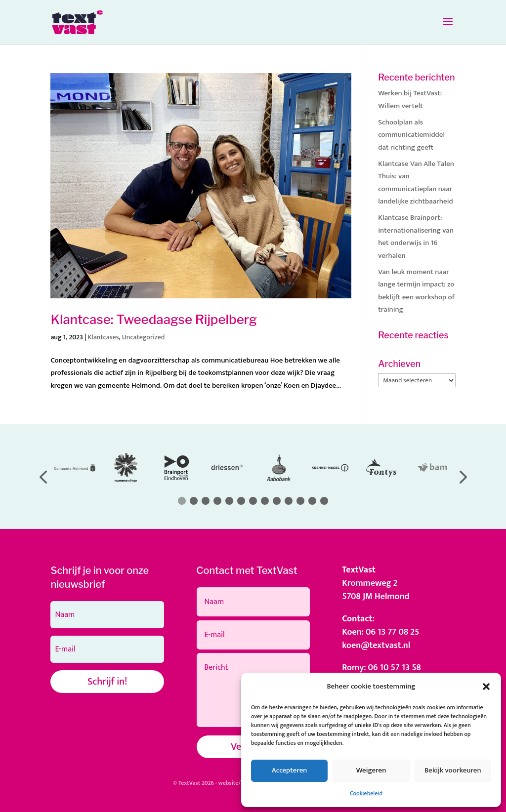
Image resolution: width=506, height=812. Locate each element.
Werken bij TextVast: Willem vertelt (410, 100)
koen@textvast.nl (376, 646)
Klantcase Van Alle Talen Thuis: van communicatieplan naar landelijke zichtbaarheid (416, 183)
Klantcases (103, 337)
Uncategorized (144, 337)
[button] (486, 687)
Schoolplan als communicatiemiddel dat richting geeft (411, 135)
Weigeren (371, 770)
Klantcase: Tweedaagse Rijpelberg (154, 319)
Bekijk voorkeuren (453, 770)
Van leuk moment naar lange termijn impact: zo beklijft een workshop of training (416, 291)
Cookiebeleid (366, 793)
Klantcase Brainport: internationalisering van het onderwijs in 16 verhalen (416, 237)
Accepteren (290, 770)
